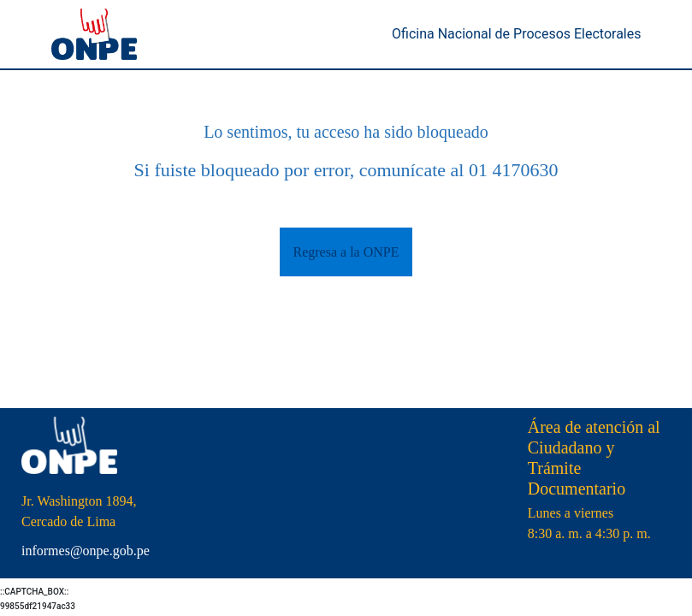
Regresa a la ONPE (346, 252)
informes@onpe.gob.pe (86, 551)
